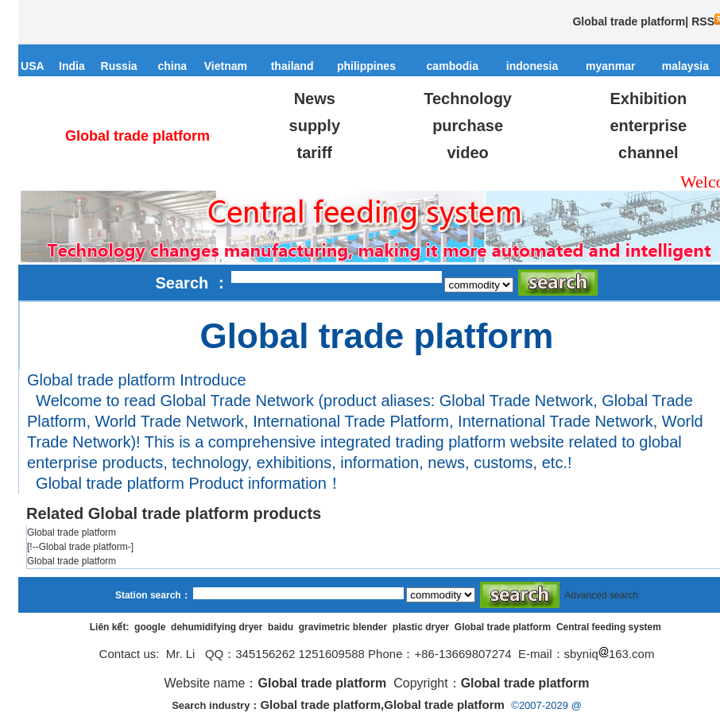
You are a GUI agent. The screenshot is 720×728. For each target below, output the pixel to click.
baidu (281, 627)
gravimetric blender (343, 627)
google (150, 627)
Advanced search (601, 595)
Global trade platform (503, 627)
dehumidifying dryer (217, 627)
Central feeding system (609, 627)
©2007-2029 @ (546, 705)
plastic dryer (421, 627)
